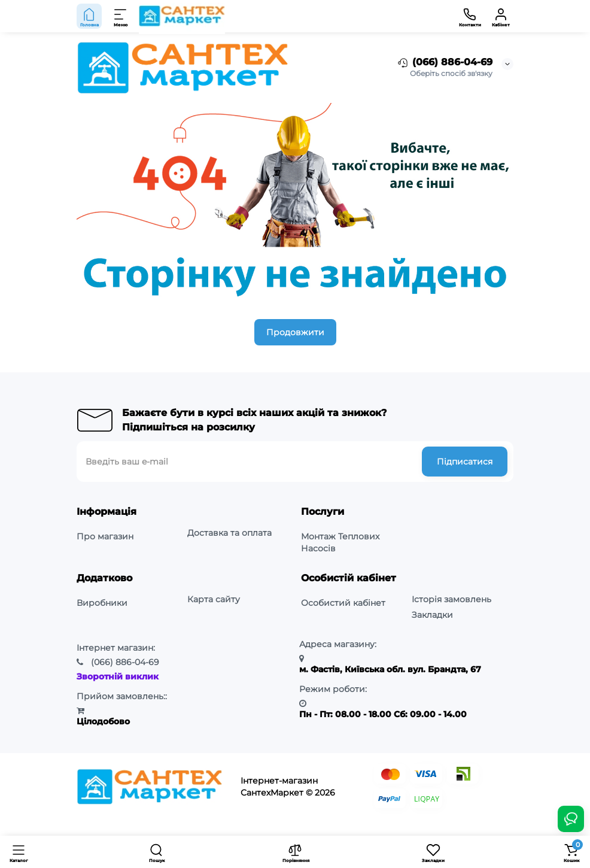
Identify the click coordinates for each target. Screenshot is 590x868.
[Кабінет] (501, 16)
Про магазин (105, 536)
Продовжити (295, 332)
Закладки (432, 615)
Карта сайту (214, 599)
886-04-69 (125, 662)
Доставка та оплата (229, 533)
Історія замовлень (451, 599)
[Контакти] (470, 16)
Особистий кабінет (343, 603)
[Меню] (121, 16)
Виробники (102, 603)
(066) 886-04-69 (444, 63)
